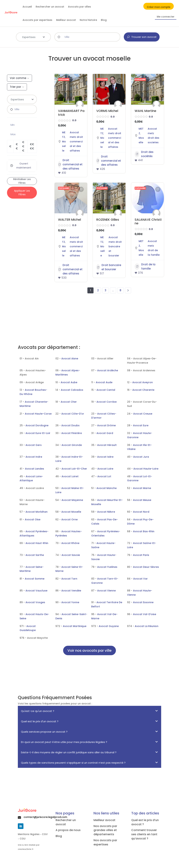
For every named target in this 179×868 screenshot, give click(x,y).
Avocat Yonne (70, 602)
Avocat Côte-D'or (73, 414)
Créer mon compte (159, 7)
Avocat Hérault (107, 445)
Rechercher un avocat (50, 7)
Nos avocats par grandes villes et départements (105, 830)
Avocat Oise (33, 519)
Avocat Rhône (70, 543)
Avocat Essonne (143, 602)
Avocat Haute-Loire (146, 469)
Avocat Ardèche (108, 370)
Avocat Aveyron (143, 382)
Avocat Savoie (71, 555)
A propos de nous (68, 830)
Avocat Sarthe (35, 555)
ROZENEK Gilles (108, 220)
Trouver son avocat (142, 37)
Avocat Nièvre (106, 512)
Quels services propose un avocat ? (44, 732)
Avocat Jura (141, 457)
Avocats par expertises (37, 20)
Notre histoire (88, 20)
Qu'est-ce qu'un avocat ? (38, 711)
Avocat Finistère (72, 433)
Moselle (64, 146)
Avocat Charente (143, 390)
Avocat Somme (35, 579)
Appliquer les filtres (22, 193)
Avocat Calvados (72, 390)
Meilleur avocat (66, 20)
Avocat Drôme (106, 425)
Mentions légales (29, 834)
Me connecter (166, 17)
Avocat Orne (69, 519)
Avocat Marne (142, 488)
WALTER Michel (69, 220)
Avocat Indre (34, 457)
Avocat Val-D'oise (145, 614)
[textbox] (33, 37)
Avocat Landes (35, 469)
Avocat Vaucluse (36, 591)
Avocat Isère (105, 457)
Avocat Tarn (69, 579)
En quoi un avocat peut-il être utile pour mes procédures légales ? (64, 742)
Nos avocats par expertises (105, 842)
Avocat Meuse (142, 500)
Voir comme (18, 78)
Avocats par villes (79, 7)
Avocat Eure (141, 425)
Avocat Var (140, 579)
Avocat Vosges (35, 602)
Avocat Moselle (71, 512)
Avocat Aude (104, 382)
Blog (104, 20)
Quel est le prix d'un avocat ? (40, 721)
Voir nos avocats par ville (89, 650)
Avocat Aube (69, 382)
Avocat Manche (107, 488)
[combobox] (33, 37)
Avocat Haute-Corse (38, 414)
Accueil (27, 7)
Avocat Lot (104, 476)
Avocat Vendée (71, 591)
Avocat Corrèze (107, 402)
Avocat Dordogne (37, 425)
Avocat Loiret (70, 476)
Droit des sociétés (144, 154)
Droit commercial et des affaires (70, 164)
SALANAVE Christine (148, 221)
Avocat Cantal (106, 390)
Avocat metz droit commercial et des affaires (76, 142)
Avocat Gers (34, 445)
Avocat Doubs (70, 425)
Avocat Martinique (75, 626)
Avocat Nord (141, 512)
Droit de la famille (145, 266)
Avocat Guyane (109, 626)
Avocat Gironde (72, 445)
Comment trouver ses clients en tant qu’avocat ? (144, 834)
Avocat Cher (69, 402)
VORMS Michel (107, 111)
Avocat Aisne (70, 359)
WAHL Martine (145, 111)
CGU (23, 839)
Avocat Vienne (106, 591)
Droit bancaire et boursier (109, 267)
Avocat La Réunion (147, 626)
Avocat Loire (105, 469)
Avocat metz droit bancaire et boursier (115, 246)
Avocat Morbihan (37, 512)
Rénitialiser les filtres (22, 181)
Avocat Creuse (143, 414)
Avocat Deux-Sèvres (146, 567)
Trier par (15, 87)
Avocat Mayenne (72, 500)
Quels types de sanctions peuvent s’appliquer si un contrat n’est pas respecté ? (73, 763)
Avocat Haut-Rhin (37, 543)
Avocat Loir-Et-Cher (74, 469)
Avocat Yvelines (107, 567)
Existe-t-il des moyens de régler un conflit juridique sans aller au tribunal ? (69, 752)
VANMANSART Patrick (71, 113)
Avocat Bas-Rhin (144, 531)
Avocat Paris (141, 555)
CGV (45, 834)
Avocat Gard (105, 433)
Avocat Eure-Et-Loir (38, 433)
